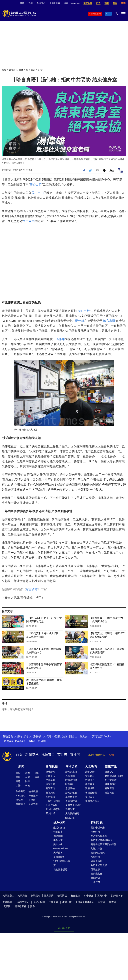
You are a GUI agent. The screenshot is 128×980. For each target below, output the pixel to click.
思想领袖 (70, 788)
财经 (27, 781)
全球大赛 (33, 804)
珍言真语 (31, 70)
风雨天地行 (96, 861)
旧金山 (73, 736)
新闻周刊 (50, 793)
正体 (51, 3)
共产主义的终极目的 (101, 840)
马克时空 (70, 809)
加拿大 (27, 736)
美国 (18, 777)
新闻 (21, 767)
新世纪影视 (20, 906)
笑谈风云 (90, 776)
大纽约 (18, 736)
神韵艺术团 (23, 902)
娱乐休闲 (59, 823)
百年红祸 (95, 857)
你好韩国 (58, 836)
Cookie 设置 (64, 928)
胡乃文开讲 (111, 780)
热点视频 (33, 791)
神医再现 (109, 788)
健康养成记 (111, 784)
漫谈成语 (90, 788)
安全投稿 (75, 896)
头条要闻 (20, 791)
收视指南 (35, 896)
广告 (98, 3)
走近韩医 (109, 793)
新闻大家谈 (71, 772)
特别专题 (97, 823)
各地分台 (41, 3)
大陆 (18, 785)
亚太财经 (50, 813)
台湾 (27, 777)
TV (109, 14)
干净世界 (53, 902)
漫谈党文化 (96, 874)
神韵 (22, 3)
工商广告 (95, 882)
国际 (18, 773)
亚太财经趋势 (53, 809)
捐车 (115, 3)
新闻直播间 (96, 14)
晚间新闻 (50, 784)
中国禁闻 (50, 780)
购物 (123, 3)
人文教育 (91, 767)
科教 (27, 785)
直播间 (75, 755)
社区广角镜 (51, 805)
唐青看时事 (71, 801)
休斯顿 (56, 736)
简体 (58, 3)
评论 (11, 70)
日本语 (31, 741)
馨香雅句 (90, 784)
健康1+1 (109, 772)
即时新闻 (20, 796)
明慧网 (101, 902)
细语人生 (70, 818)
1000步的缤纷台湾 (62, 863)
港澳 (27, 773)
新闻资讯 (32, 755)
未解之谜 (90, 772)
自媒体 (20, 70)
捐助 (107, 3)
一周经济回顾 (53, 801)
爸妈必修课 (91, 793)
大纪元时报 (39, 902)
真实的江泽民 (98, 853)
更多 (32, 906)
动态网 (112, 902)
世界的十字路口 (73, 805)
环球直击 (50, 776)
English (108, 736)
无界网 (7, 906)
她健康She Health (114, 776)
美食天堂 (58, 840)
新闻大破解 (71, 793)
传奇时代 (95, 832)
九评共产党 (96, 849)
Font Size (112, 170)
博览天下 (20, 800)
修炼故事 (95, 878)
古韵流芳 (90, 780)
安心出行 (36, 185)
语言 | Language (72, 3)
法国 (65, 736)
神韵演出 (20, 804)
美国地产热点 (92, 801)
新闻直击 (50, 788)
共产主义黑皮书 (99, 865)
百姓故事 (95, 869)
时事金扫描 (71, 780)
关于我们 (22, 896)
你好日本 (58, 832)
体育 (37, 777)
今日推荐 (33, 796)
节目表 (62, 755)
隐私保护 (49, 896)
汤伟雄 (80, 321)
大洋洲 (47, 736)
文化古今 (90, 797)
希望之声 (67, 902)
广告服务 (89, 896)
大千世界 (58, 853)
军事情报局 (71, 797)
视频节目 (48, 755)
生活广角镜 (59, 828)
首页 (4, 70)
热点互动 (70, 776)
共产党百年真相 (99, 836)
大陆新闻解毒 (72, 813)
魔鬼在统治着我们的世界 (103, 844)
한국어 (42, 741)
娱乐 (37, 773)
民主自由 (38, 193)
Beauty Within (60, 849)
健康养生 (111, 767)
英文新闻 (88, 3)
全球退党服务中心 (85, 902)
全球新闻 (50, 772)
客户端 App (117, 896)
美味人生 (58, 844)
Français (8, 741)
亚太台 (84, 736)
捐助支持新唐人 (96, 755)
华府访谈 (50, 797)
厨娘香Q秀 (59, 857)
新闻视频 (52, 767)
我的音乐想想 (60, 869)
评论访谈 (71, 767)
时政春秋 (70, 784)
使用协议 (62, 896)
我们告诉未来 (98, 828)
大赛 (30, 3)
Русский (20, 741)
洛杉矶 (37, 736)
